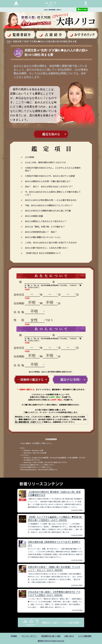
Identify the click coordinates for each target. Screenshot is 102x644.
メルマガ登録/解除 (85, 636)
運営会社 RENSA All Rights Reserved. (51, 641)
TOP (9, 41)
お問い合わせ (69, 636)
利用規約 (14, 636)
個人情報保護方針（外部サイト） (28, 422)
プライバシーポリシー (29, 636)
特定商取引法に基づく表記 (51, 636)
